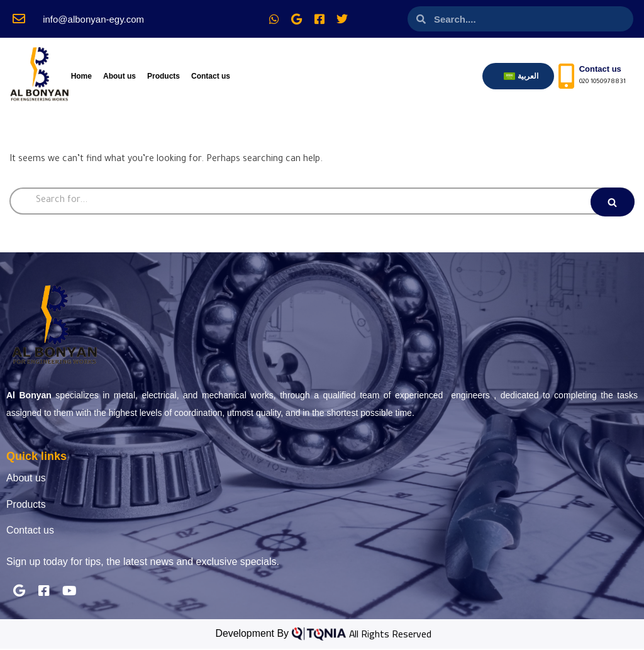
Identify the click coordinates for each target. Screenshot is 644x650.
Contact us (211, 76)
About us (119, 76)
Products (164, 76)
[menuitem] (521, 76)
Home (81, 76)
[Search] (322, 201)
